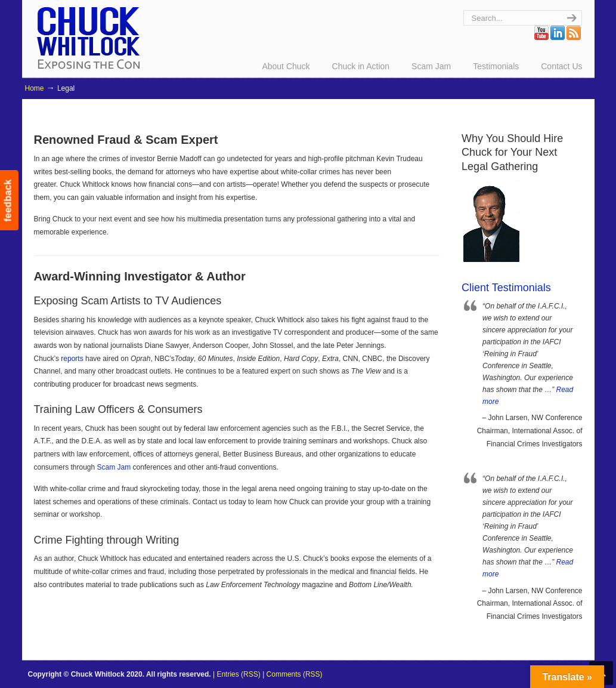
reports (72, 359)
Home (35, 88)
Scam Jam (114, 467)
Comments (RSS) (295, 674)
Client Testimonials (506, 288)
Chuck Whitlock (88, 37)
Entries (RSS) (238, 674)
